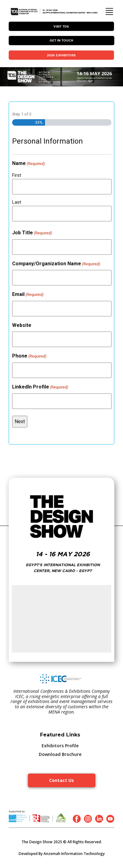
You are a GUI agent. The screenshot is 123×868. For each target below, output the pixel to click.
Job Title (32, 233)
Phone (29, 356)
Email (28, 295)
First (17, 175)
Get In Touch (61, 40)
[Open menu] (109, 11)
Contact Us (61, 780)
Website (22, 325)
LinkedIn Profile (40, 387)
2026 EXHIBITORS (61, 55)
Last (17, 202)
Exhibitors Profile (60, 746)
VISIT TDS (61, 26)
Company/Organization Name (56, 264)
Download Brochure (60, 754)
